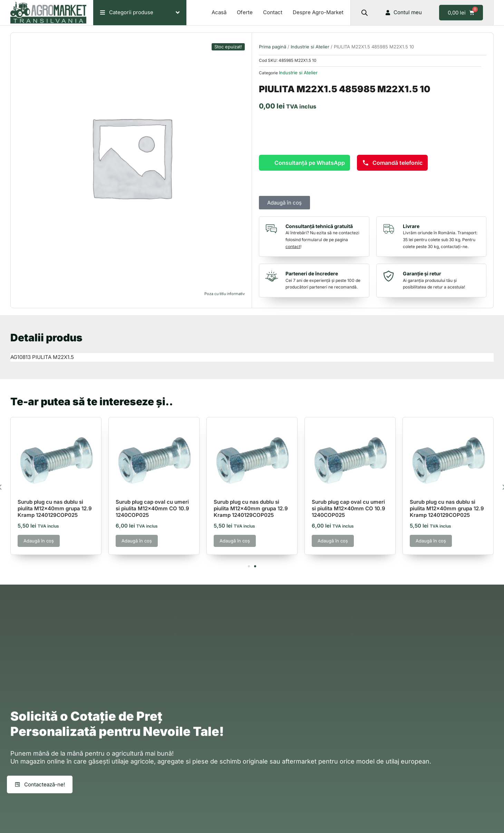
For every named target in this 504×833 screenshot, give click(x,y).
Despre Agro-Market (318, 12)
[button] (249, 566)
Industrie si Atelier (310, 47)
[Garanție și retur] (390, 276)
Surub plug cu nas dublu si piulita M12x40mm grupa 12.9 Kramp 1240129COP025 (55, 508)
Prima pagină (273, 47)
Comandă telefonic (392, 163)
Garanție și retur (422, 273)
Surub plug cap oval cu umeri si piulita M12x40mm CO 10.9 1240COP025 (152, 508)
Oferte (245, 12)
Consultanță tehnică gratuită (319, 226)
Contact (273, 12)
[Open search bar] (365, 13)
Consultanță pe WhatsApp (310, 163)
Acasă (219, 12)
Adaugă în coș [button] (39, 541)
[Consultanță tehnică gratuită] (273, 229)
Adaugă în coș (284, 203)
